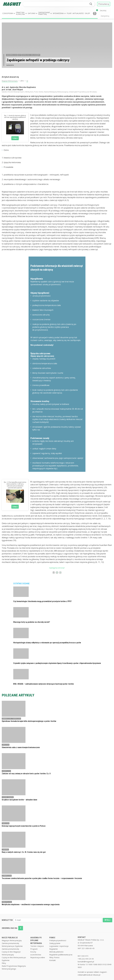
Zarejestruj (105, 16)
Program (34, 949)
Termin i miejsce (37, 946)
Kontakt (52, 960)
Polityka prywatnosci (58, 940)
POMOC (52, 938)
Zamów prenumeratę (10, 943)
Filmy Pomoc (54, 957)
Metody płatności (56, 952)
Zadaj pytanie (55, 943)
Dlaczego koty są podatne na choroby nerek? (32, 622)
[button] (9, 13)
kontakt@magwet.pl (86, 962)
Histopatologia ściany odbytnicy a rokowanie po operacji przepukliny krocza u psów (47, 643)
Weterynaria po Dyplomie (12, 946)
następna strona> (57, 568)
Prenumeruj (104, 4)
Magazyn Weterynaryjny (10, 81)
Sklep (87, 13)
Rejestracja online (38, 957)
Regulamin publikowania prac (61, 955)
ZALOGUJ (103, 11)
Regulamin (54, 949)
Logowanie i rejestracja (59, 946)
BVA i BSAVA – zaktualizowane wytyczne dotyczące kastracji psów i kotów (43, 684)
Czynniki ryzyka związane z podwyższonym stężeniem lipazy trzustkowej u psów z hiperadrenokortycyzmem (57, 663)
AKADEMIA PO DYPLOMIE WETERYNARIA (36, 940)
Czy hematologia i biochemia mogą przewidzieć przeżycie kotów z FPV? (42, 601)
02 (27, 81)
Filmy (69, 13)
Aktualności (78, 13)
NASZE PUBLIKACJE (10, 938)
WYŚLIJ (107, 920)
